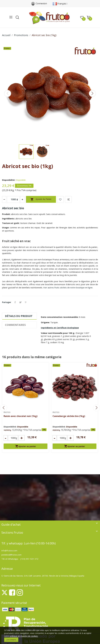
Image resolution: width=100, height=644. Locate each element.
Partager (15, 302)
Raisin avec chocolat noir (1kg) (21, 416)
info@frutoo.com (9, 551)
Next (92, 93)
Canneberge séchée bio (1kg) (69, 416)
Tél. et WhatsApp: (10, 559)
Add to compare (68, 199)
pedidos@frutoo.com (11, 555)
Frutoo (7, 412)
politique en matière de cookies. (24, 636)
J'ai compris (11, 640)
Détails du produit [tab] (19, 316)
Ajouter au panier (41, 199)
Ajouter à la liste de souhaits (60, 199)
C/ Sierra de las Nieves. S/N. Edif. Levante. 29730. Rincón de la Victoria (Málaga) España (43, 576)
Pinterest (26, 302)
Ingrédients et (60, 328)
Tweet (20, 302)
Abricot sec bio (13, 208)
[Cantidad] (13, 438)
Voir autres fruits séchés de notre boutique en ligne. (68, 287)
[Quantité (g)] (13, 199)
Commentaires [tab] (15, 325)
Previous (8, 93)
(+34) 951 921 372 (29, 559)
